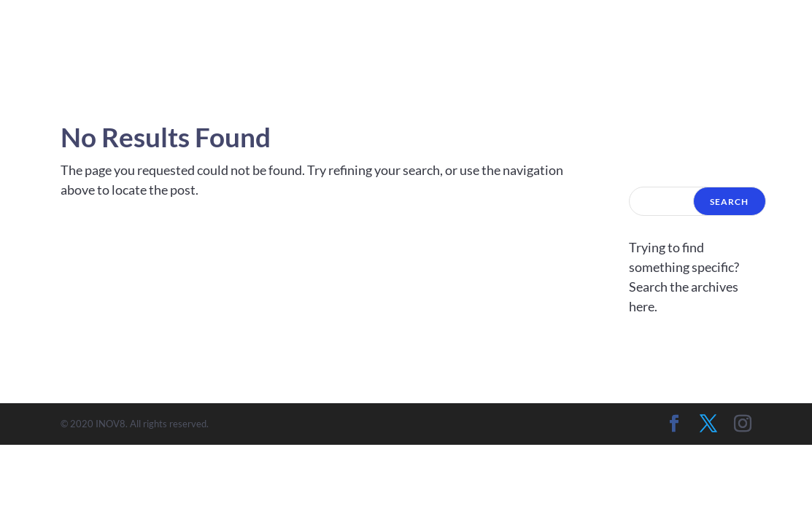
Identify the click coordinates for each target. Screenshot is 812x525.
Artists (660, 39)
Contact (745, 39)
